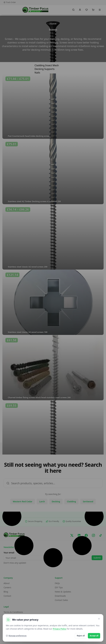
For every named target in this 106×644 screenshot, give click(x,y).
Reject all (81, 636)
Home (53, 23)
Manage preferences (16, 636)
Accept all (94, 636)
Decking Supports (45, 69)
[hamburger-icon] (70, 65)
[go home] (35, 10)
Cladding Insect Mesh (47, 65)
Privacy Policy (59, 629)
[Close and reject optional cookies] (99, 619)
